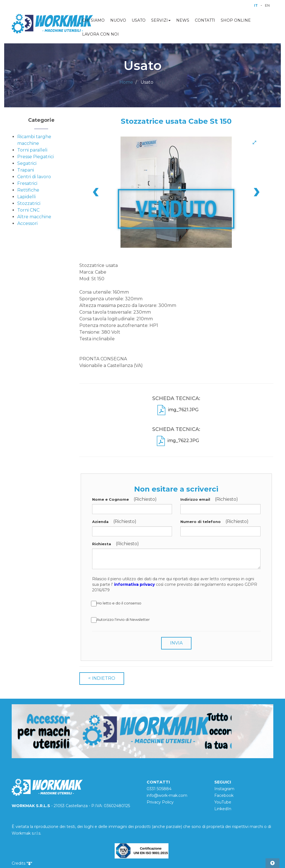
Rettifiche (28, 190)
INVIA (176, 643)
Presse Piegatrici (35, 157)
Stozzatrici (29, 203)
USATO (139, 20)
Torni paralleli (32, 150)
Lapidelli (26, 197)
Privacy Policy (160, 802)
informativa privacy (134, 584)
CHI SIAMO (93, 20)
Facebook (224, 795)
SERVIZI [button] (161, 20)
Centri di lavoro (34, 177)
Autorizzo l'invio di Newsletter (121, 620)
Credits (22, 863)
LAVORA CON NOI (100, 34)
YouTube (223, 802)
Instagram (224, 789)
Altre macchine (34, 217)
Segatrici (27, 163)
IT (256, 5)
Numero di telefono (201, 522)
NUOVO (118, 20)
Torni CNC (28, 210)
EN (267, 5)
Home (126, 82)
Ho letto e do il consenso (117, 604)
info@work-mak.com (167, 795)
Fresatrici (27, 183)
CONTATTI (205, 20)
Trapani (26, 170)
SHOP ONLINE (236, 20)
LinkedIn (223, 809)
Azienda (100, 522)
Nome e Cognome (110, 499)
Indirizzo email (195, 499)
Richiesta (102, 544)
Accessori (27, 223)
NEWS (183, 20)
